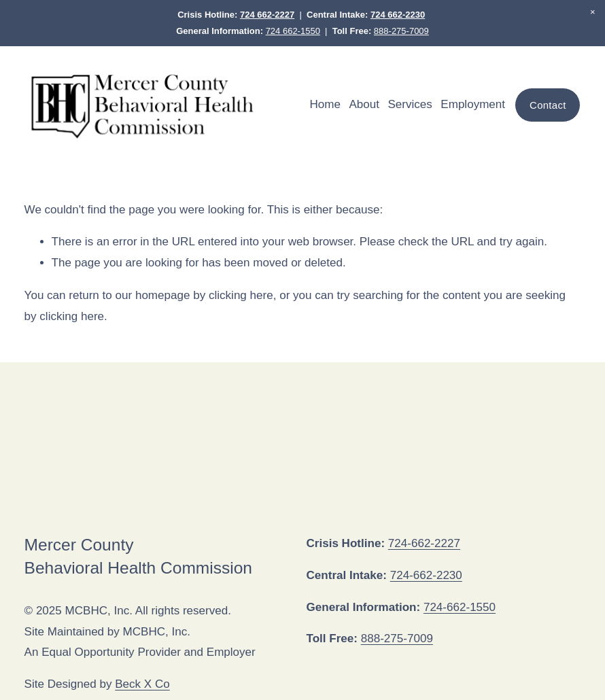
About (364, 104)
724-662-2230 (426, 575)
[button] (593, 12)
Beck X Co (142, 684)
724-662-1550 (460, 607)
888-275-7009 (401, 31)
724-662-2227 (424, 543)
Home (325, 104)
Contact (548, 105)
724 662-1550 (293, 31)
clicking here (241, 295)
